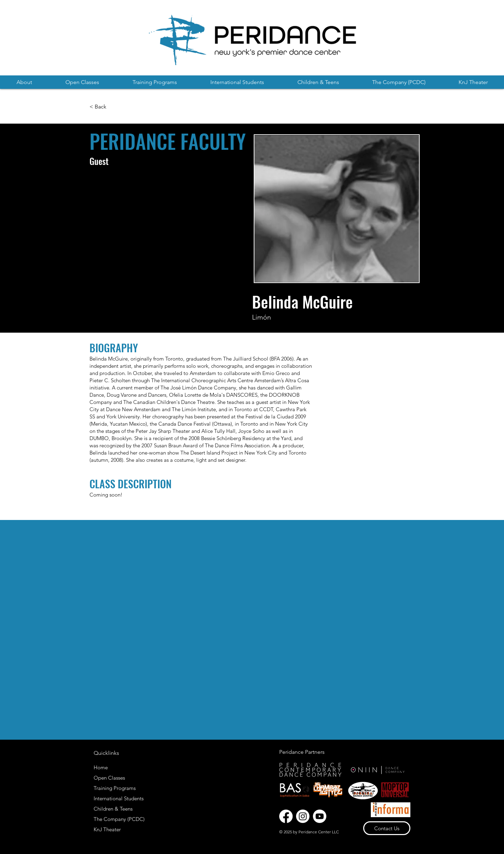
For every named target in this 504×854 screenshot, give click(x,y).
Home (101, 767)
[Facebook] (286, 816)
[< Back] (99, 107)
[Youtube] (320, 816)
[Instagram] (303, 816)
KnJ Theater (107, 829)
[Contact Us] (387, 828)
